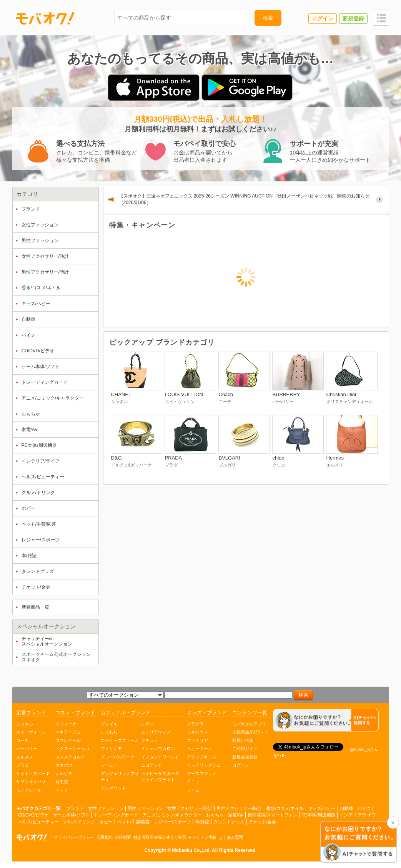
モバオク (45, 18)
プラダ (22, 765)
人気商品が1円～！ (250, 732)
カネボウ (64, 765)
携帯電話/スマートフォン (272, 815)
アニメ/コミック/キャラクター (172, 815)
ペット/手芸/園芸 (133, 822)
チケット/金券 (263, 822)
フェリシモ (111, 749)
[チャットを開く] (359, 842)
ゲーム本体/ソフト (71, 815)
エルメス (25, 757)
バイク (364, 808)
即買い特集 (243, 740)
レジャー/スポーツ (172, 822)
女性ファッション (106, 808)
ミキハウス (197, 732)
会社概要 (123, 837)
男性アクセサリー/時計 (239, 808)
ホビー (106, 822)
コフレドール (68, 740)
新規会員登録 (245, 757)
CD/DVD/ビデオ (33, 815)
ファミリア (197, 740)
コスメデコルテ (70, 757)
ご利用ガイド (245, 749)
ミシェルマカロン (158, 749)
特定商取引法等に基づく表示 (160, 837)
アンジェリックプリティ (120, 777)
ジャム (193, 790)
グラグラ (195, 724)
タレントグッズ (229, 822)
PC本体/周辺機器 (318, 815)
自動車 (347, 808)
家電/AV (236, 815)
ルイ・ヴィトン (31, 732)
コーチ (22, 740)
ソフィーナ (66, 724)
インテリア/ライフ (358, 815)
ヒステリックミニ (204, 765)
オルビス (64, 773)
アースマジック (202, 773)
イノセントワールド (160, 757)
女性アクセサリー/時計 (190, 808)
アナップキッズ (202, 757)
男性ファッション (145, 808)
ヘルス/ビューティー (38, 822)
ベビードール (200, 749)
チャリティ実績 (202, 837)
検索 (268, 18)
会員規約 (105, 837)
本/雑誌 (202, 822)
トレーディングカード (116, 815)
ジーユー (109, 765)
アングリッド (113, 788)
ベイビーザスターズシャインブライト (160, 777)
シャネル (25, 724)
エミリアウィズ (156, 732)
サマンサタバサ (31, 782)
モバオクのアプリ (249, 724)
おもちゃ (215, 815)
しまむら (109, 732)
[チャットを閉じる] (393, 823)
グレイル (109, 724)
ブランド (75, 808)
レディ (147, 724)
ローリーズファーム (120, 740)
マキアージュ (68, 732)
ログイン (241, 765)
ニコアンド (152, 765)
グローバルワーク (118, 757)
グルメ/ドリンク (79, 822)
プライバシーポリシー (74, 837)
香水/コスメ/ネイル (285, 808)
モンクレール (29, 790)
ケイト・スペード (33, 773)
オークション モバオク (32, 837)
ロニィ (193, 782)
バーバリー (27, 749)
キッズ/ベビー (322, 808)
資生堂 (62, 782)
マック (62, 790)
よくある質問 (231, 837)
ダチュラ (150, 740)
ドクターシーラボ (72, 749)
